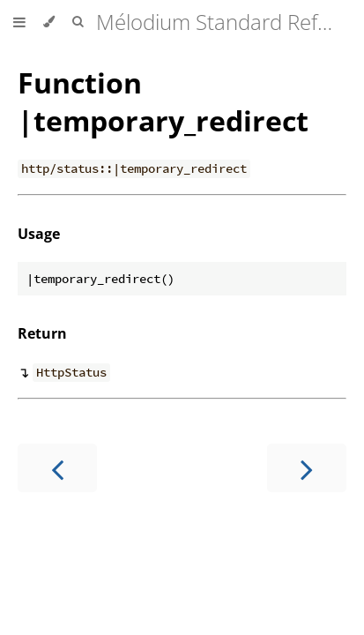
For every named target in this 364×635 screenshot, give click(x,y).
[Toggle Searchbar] (78, 22)
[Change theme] (49, 22)
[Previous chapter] (57, 468)
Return (42, 333)
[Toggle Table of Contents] (19, 22)
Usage (39, 234)
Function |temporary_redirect (163, 101)
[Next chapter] (307, 468)
